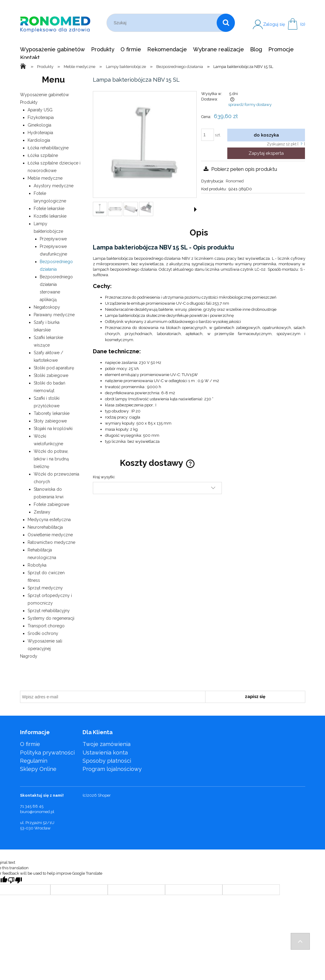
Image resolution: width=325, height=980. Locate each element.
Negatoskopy (47, 307)
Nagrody (29, 656)
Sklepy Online (38, 769)
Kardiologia (39, 140)
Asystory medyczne (54, 186)
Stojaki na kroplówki (53, 429)
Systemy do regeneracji (51, 618)
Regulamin (34, 761)
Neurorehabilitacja (45, 527)
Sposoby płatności (107, 761)
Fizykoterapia (41, 117)
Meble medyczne (45, 178)
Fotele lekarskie (49, 209)
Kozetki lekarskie (50, 216)
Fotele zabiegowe (51, 504)
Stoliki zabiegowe (51, 375)
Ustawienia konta (105, 753)
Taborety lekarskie (52, 413)
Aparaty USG (40, 110)
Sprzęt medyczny (45, 588)
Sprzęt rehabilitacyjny (49, 611)
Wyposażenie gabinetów (44, 95)
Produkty (29, 102)
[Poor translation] (15, 880)
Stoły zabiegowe (50, 421)
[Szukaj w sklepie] (163, 23)
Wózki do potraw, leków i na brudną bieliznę (51, 459)
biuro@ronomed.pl (37, 812)
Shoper (104, 795)
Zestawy (42, 512)
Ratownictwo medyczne (51, 542)
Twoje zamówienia (107, 744)
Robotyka (37, 565)
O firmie (30, 744)
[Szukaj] (226, 23)
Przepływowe (53, 239)
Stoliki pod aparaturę (54, 368)
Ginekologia (39, 125)
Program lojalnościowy (112, 769)
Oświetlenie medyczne (50, 535)
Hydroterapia (40, 133)
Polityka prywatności (47, 753)
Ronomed (235, 181)
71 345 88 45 (32, 806)
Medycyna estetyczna (49, 520)
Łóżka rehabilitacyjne (48, 148)
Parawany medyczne (54, 315)
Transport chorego (46, 626)
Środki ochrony (43, 633)
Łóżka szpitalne (43, 155)
